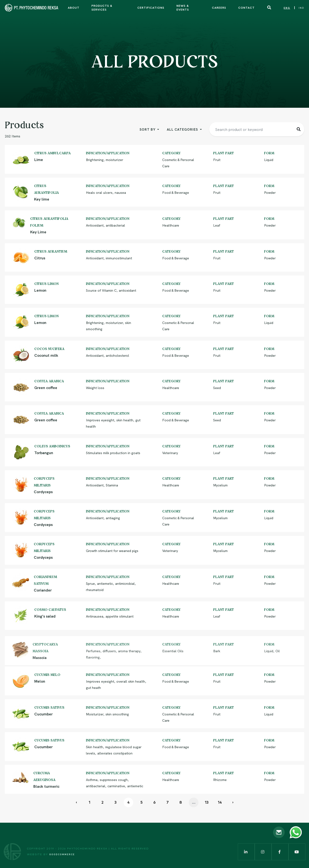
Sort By (148, 129)
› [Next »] (233, 802)
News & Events (183, 7)
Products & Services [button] (102, 7)
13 (207, 802)
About (74, 7)
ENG (287, 8)
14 (220, 802)
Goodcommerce (62, 854)
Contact (246, 7)
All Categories (183, 129)
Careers (219, 7)
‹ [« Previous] (76, 802)
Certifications (151, 7)
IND (301, 8)
